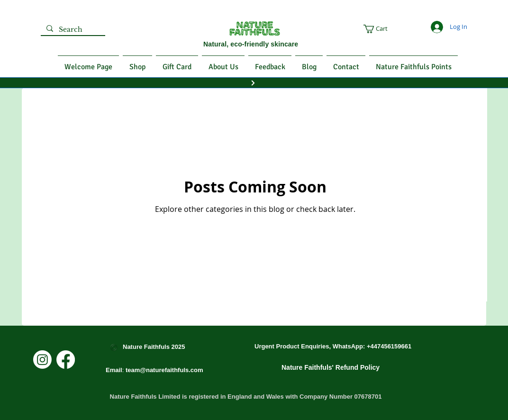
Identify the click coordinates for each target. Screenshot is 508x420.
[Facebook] (66, 360)
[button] (391, 29)
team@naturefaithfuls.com (164, 370)
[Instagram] (42, 360)
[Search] (72, 30)
